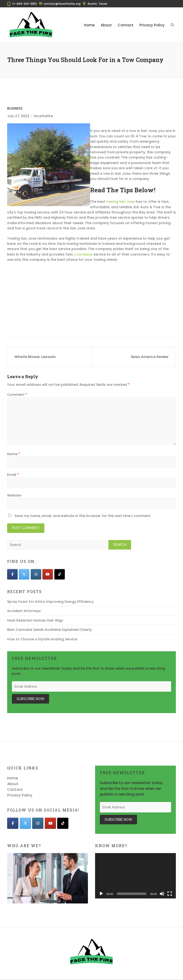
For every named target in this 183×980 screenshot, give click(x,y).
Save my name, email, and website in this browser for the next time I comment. (83, 516)
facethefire (43, 116)
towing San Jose (121, 202)
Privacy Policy (152, 25)
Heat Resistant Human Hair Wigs (35, 620)
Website (14, 495)
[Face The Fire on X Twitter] (24, 574)
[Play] (101, 894)
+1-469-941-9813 (24, 4)
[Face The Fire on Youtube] (48, 574)
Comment (17, 395)
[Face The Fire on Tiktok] (60, 574)
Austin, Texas (97, 4)
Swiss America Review (150, 357)
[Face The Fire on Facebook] (12, 574)
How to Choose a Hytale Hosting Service (42, 639)
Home (89, 25)
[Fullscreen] (170, 894)
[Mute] (162, 894)
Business (15, 108)
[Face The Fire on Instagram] (36, 574)
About (106, 25)
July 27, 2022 (18, 116)
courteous (83, 254)
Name (14, 454)
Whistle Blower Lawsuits (35, 357)
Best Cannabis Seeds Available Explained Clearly (49, 630)
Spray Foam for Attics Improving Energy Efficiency (50, 602)
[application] (135, 876)
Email (13, 475)
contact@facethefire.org (62, 4)
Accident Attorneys (24, 611)
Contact (126, 25)
